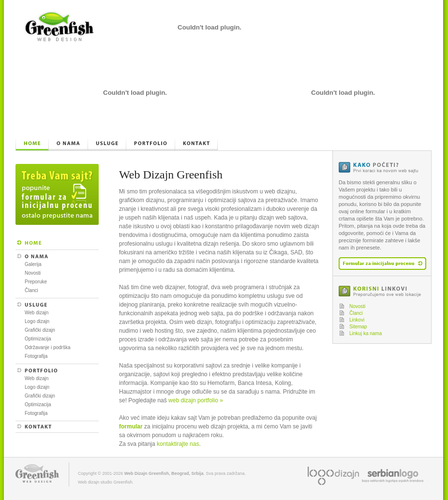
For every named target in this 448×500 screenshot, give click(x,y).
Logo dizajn (37, 321)
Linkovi (357, 320)
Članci (31, 290)
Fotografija (36, 356)
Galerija (33, 264)
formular (131, 426)
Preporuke (36, 282)
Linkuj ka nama (366, 333)
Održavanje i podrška (48, 347)
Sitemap (358, 327)
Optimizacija (38, 339)
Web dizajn (37, 313)
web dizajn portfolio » (196, 400)
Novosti (33, 273)
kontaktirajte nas (178, 444)
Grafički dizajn (40, 330)
